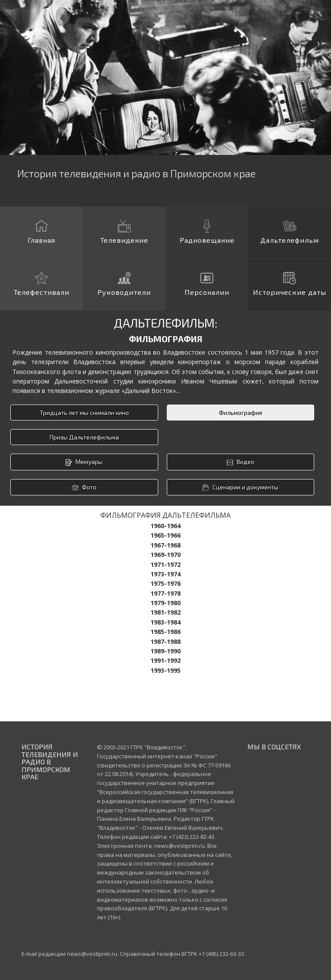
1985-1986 (165, 632)
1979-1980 (165, 603)
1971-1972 (165, 564)
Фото (84, 487)
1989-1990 (165, 651)
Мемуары (84, 462)
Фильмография (240, 413)
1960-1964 (165, 526)
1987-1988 (165, 641)
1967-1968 (165, 545)
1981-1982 (165, 612)
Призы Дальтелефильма (84, 437)
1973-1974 (165, 574)
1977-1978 (165, 593)
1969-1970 (165, 555)
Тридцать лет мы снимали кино (84, 413)
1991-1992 (165, 660)
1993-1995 (165, 670)
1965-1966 (165, 535)
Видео (240, 462)
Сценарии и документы (240, 487)
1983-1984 (165, 622)
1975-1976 (165, 583)
